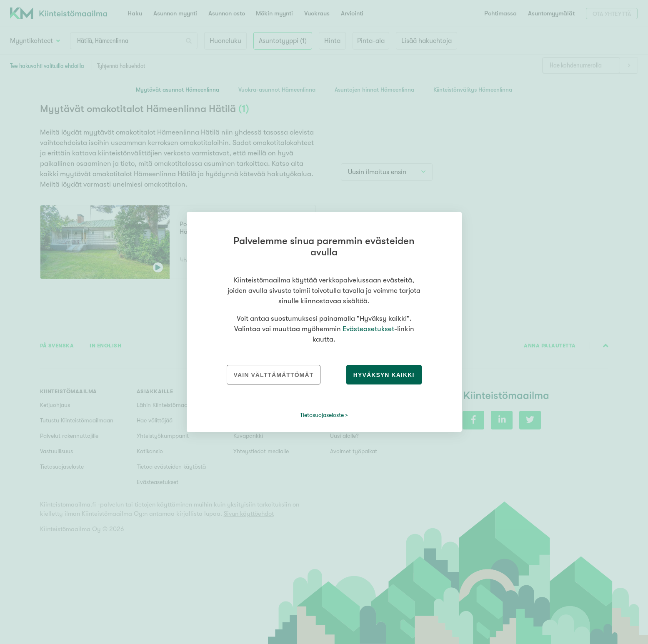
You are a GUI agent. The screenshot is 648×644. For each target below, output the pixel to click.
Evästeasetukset (368, 329)
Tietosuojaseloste (322, 415)
